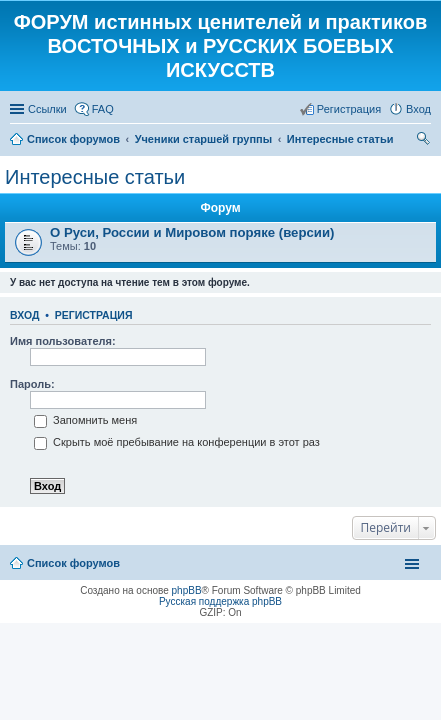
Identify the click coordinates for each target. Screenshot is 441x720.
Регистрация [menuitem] (349, 109)
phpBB (187, 590)
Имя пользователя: (63, 341)
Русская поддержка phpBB (220, 601)
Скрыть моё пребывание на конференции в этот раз (177, 442)
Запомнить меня (85, 420)
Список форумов (73, 563)
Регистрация (94, 315)
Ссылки (47, 109)
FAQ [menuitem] (103, 109)
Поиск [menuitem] (425, 141)
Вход (24, 315)
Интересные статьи (95, 177)
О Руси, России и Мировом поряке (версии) (192, 232)
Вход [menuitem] (418, 109)
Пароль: (32, 384)
